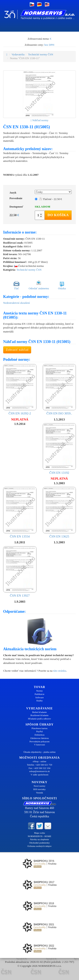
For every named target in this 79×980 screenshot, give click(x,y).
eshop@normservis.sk (39, 771)
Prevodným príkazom (39, 741)
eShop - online (39, 761)
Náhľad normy (39, 120)
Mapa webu (40, 833)
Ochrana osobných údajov (39, 846)
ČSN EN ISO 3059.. (59, 390)
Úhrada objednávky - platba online (39, 752)
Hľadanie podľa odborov (39, 719)
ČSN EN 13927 (20, 572)
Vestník (39, 793)
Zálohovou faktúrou (40, 738)
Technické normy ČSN (41, 54)
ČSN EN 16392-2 (20, 390)
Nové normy (39, 786)
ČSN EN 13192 (59, 449)
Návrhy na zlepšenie (40, 839)
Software (40, 697)
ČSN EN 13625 (59, 513)
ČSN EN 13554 (20, 513)
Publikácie (39, 694)
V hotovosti (39, 745)
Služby (39, 701)
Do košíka (58, 215)
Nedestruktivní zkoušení (17, 303)
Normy (39, 691)
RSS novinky (39, 789)
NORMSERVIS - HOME (40, 836)
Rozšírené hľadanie (39, 715)
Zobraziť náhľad (17, 350)
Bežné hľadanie (39, 712)
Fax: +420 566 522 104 (39, 768)
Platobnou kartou (39, 728)
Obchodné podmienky (39, 843)
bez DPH (49, 45)
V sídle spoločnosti (39, 775)
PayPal (39, 731)
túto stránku (60, 671)
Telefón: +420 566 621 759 (40, 765)
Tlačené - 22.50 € (50, 199)
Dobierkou (39, 735)
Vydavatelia (18, 54)
